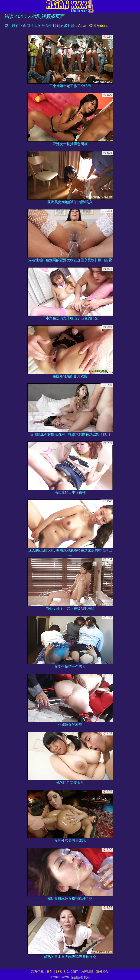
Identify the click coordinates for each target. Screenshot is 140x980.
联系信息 (37, 972)
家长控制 (103, 972)
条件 (50, 972)
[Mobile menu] (4, 6)
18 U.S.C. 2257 (67, 972)
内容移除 (87, 972)
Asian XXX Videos (93, 26)
